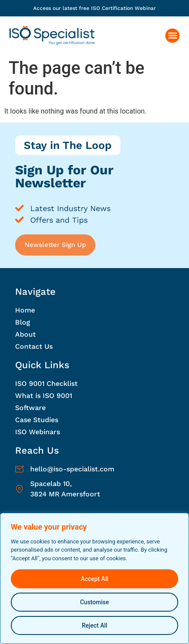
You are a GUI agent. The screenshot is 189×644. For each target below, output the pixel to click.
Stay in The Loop (68, 145)
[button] (172, 36)
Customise (94, 602)
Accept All (94, 579)
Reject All (94, 625)
